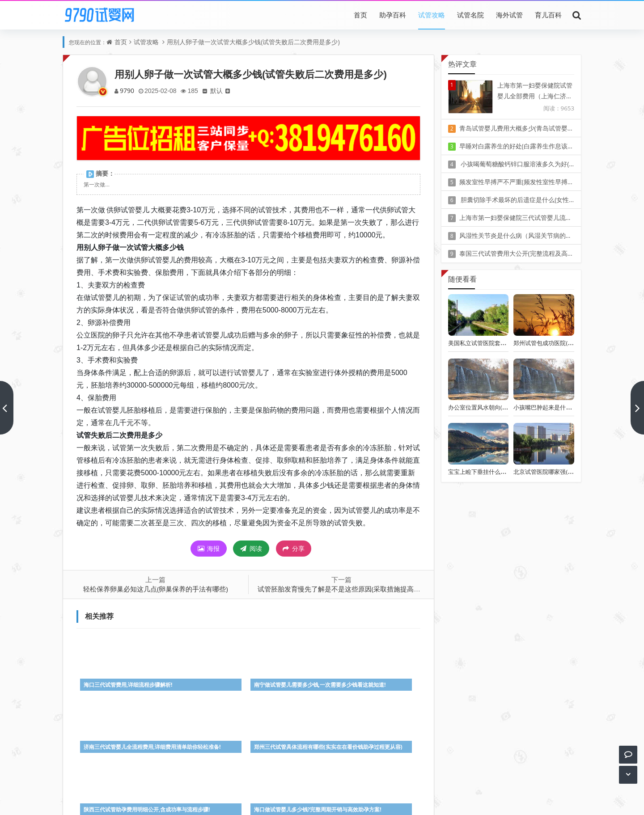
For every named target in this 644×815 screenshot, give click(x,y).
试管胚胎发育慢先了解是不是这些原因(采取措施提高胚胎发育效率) (357, 589)
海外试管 (509, 15)
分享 (294, 549)
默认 (220, 91)
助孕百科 (393, 15)
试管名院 (470, 15)
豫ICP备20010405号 (338, 788)
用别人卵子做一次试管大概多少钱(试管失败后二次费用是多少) (253, 42)
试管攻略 (432, 15)
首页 (360, 15)
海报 (209, 548)
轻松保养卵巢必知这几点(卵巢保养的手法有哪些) (156, 589)
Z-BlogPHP (322, 800)
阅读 (251, 548)
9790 (127, 91)
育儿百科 (548, 15)
